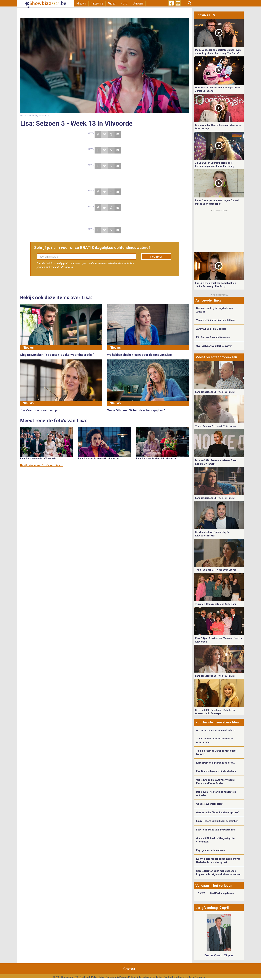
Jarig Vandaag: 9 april (212, 908)
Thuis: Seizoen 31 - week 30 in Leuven (216, 570)
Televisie (97, 3)
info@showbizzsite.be (149, 977)
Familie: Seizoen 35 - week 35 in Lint (215, 392)
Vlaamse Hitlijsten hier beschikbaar (216, 320)
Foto (124, 3)
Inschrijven (156, 257)
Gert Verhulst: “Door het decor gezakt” (218, 813)
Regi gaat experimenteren (210, 850)
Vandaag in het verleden (214, 886)
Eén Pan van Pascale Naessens (213, 337)
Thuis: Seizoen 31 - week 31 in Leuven (216, 426)
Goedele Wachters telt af (210, 804)
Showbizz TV (205, 15)
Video (112, 3)
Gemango (200, 977)
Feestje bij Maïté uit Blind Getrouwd (216, 830)
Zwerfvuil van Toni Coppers (211, 329)
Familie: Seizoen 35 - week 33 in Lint (215, 676)
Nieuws (81, 3)
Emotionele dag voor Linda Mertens (216, 771)
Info (102, 977)
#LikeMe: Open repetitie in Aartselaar (216, 604)
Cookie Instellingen (174, 977)
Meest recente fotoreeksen (216, 357)
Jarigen (138, 3)
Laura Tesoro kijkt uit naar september (217, 821)
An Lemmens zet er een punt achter (216, 730)
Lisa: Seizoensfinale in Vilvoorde (38, 459)
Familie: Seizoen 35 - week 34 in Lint (215, 498)
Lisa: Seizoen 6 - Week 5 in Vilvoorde (156, 459)
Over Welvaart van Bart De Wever (214, 346)
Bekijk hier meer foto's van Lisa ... (41, 465)
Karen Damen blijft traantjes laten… (215, 763)
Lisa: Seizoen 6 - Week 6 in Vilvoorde (98, 459)
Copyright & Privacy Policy (120, 977)
